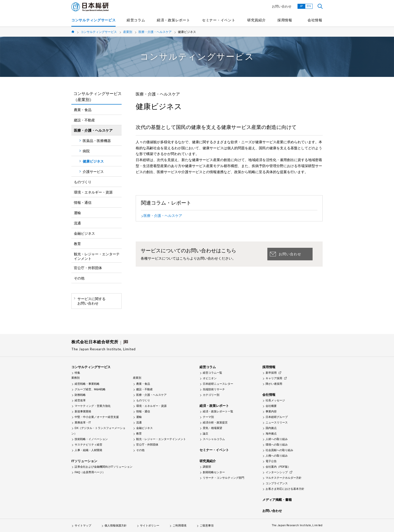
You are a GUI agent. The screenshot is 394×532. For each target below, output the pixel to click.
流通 (77, 223)
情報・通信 (83, 203)
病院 (86, 151)
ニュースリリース (277, 422)
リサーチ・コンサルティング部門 (224, 478)
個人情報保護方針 (116, 525)
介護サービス (93, 172)
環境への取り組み (277, 445)
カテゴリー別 (211, 395)
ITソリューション (84, 461)
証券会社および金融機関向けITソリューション (104, 467)
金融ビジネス (84, 233)
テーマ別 (208, 417)
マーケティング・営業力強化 (93, 406)
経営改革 (80, 400)
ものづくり (83, 182)
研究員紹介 (257, 20)
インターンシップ (277, 472)
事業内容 (271, 411)
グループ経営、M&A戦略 (90, 389)
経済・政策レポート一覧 (218, 411)
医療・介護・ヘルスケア (155, 32)
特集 (77, 373)
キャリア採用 (274, 378)
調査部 (207, 467)
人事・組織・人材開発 (88, 450)
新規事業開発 (83, 411)
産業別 (128, 32)
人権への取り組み (277, 456)
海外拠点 (271, 433)
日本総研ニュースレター (218, 384)
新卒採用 (271, 373)
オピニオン (210, 378)
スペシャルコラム (214, 439)
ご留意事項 (207, 525)
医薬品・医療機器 (97, 141)
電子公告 (271, 461)
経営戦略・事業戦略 (87, 384)
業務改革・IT (83, 422)
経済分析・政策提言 (215, 422)
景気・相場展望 (212, 428)
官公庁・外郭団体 (88, 268)
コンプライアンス (277, 483)
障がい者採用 (274, 384)
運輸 (77, 213)
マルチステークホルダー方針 (284, 478)
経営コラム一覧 (212, 373)
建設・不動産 (84, 120)
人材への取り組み (277, 439)
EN (309, 6)
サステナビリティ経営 (88, 445)
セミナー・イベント (219, 20)
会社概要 (271, 406)
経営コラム (136, 20)
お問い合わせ (282, 6)
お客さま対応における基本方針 (285, 489)
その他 (79, 278)
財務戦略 (80, 395)
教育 (77, 244)
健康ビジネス (93, 161)
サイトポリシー (150, 525)
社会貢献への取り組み (279, 450)
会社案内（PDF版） (278, 467)
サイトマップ (83, 525)
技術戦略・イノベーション (91, 439)
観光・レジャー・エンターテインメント (97, 256)
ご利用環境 (180, 525)
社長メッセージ (275, 400)
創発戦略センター (214, 472)
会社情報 (315, 20)
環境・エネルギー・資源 (93, 192)
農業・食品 (83, 110)
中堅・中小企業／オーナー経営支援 (97, 417)
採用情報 (285, 20)
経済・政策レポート (173, 20)
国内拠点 (271, 428)
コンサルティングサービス (93, 20)
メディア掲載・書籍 (277, 500)
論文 (206, 433)
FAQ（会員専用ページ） (90, 472)
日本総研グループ (277, 417)
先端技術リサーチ (214, 389)
